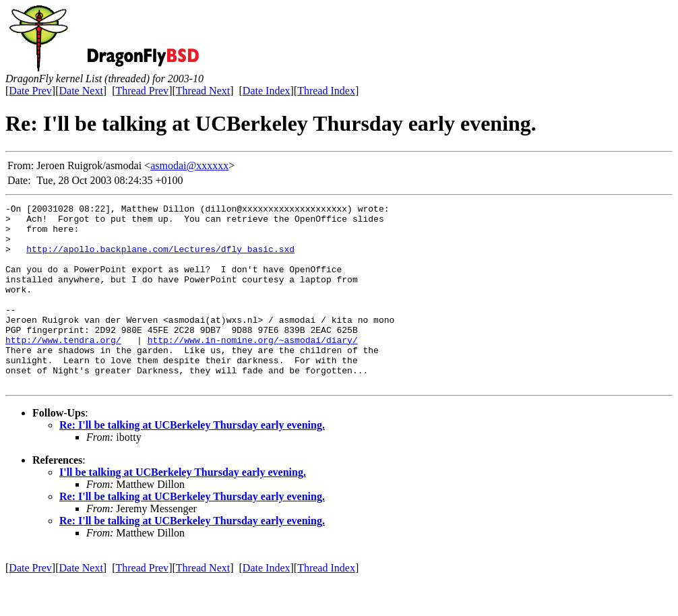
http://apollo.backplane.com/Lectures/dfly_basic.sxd (160, 259)
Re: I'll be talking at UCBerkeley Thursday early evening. (192, 461)
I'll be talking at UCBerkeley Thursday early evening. (183, 509)
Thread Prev (142, 91)
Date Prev (30, 91)
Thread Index (326, 91)
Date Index (267, 91)
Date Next (81, 91)
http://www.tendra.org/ (63, 368)
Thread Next (203, 91)
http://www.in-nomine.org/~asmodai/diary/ (253, 368)
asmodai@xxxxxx (189, 165)
